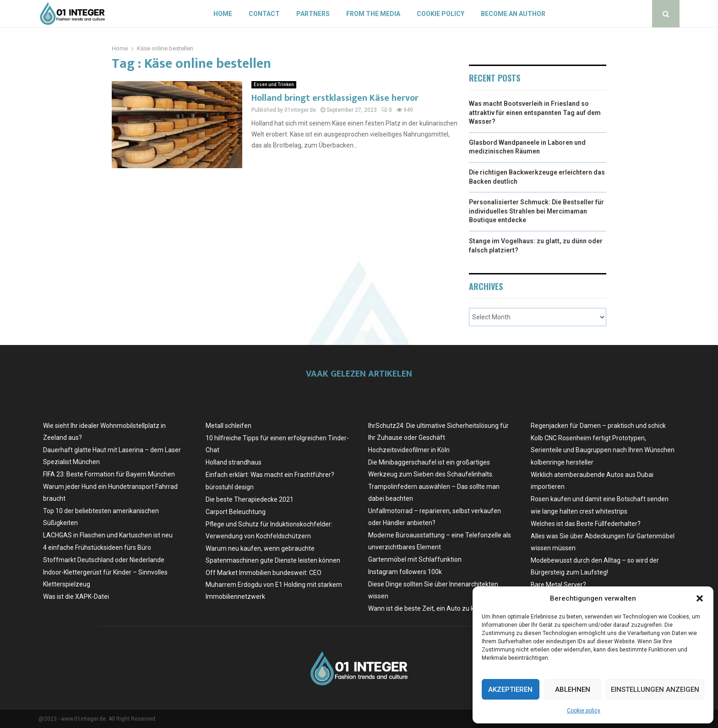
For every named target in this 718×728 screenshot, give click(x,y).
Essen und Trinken (274, 85)
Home (223, 14)
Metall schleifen (228, 426)
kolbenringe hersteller (562, 462)
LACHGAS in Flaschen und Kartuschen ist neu (108, 535)
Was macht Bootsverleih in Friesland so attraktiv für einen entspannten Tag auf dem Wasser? (535, 112)
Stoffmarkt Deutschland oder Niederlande (104, 560)
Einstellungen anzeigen (655, 690)
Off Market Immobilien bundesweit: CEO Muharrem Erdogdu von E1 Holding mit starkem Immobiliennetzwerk (274, 585)
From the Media (373, 14)
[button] (700, 598)
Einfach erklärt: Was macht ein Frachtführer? (270, 475)
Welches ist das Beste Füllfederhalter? (586, 524)
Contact (264, 14)
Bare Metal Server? (558, 585)
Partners (313, 14)
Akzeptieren (510, 690)
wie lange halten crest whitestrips (579, 511)
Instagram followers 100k (405, 572)
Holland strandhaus (234, 462)
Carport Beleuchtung (236, 512)
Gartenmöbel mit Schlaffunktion (415, 559)
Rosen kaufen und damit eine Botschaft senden (600, 499)
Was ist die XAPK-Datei (76, 597)
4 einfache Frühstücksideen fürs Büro (97, 547)
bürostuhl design (230, 487)
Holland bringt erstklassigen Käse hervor (335, 98)
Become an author (513, 14)
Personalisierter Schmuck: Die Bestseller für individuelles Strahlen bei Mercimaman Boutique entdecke (536, 211)
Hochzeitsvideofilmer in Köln (409, 450)
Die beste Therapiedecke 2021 (250, 499)
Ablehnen (573, 690)
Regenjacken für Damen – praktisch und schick (598, 426)
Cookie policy (584, 711)
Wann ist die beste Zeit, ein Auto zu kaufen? (431, 608)
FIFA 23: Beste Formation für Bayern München (109, 474)
